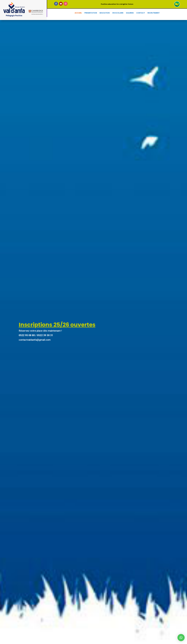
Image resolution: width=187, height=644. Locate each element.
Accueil (78, 13)
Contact (141, 13)
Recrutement (154, 13)
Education (105, 13)
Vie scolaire (118, 13)
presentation (91, 13)
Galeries (130, 13)
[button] (181, 638)
